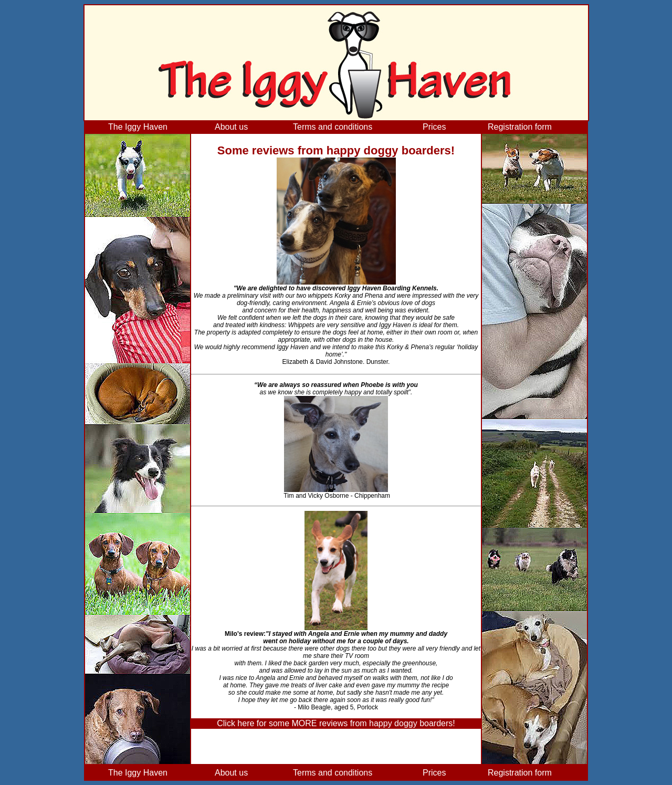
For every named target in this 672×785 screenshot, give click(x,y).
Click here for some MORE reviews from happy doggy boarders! (336, 723)
